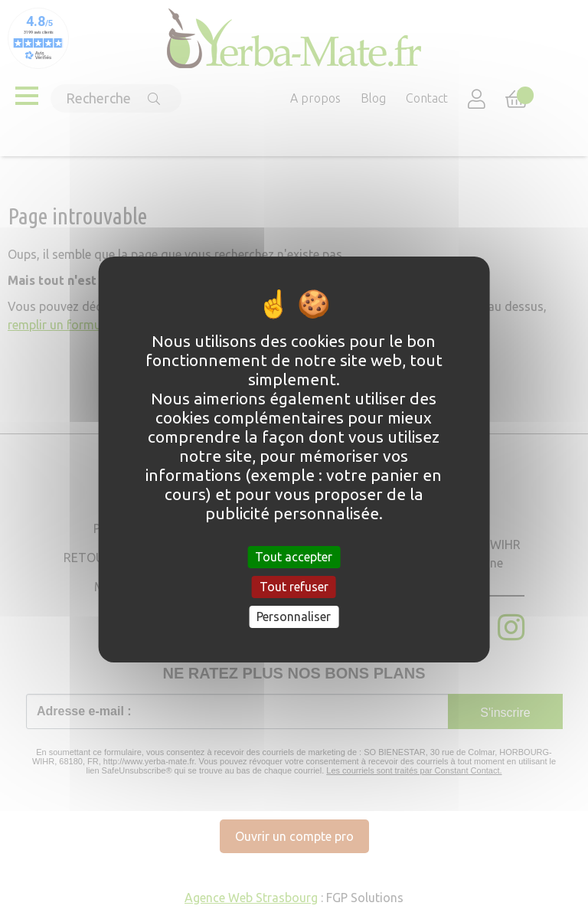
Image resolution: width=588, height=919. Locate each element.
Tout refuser (294, 587)
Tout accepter (294, 556)
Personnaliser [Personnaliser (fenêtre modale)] (294, 616)
